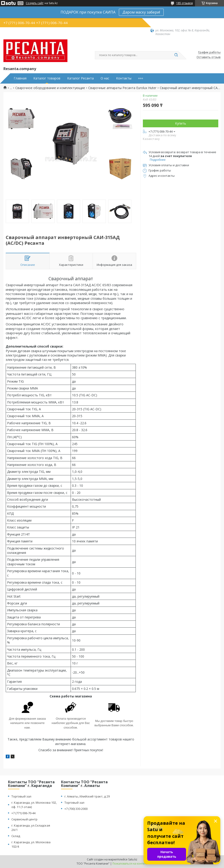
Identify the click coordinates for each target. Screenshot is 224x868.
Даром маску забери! (141, 12)
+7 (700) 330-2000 (76, 809)
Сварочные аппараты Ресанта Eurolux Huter (122, 88)
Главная (20, 78)
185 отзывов (184, 3)
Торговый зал (21, 796)
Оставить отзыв (209, 57)
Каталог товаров (47, 78)
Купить (181, 123)
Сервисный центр (24, 819)
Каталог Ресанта (80, 78)
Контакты (124, 78)
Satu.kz (133, 859)
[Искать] (176, 55)
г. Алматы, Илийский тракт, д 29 (87, 796)
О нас (105, 78)
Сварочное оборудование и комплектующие (50, 88)
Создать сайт (35, 3)
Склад (16, 836)
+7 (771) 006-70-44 (23, 813)
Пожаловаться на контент (130, 864)
